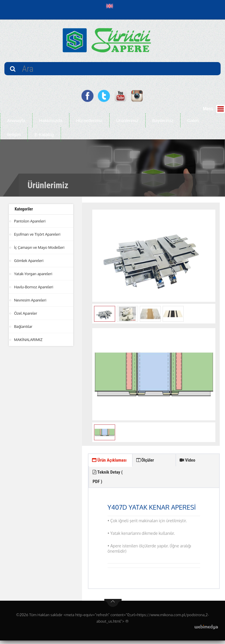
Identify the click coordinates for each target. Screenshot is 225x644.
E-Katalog (44, 135)
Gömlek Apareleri (29, 261)
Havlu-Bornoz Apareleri (34, 287)
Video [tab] (188, 461)
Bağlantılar (23, 326)
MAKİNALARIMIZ (28, 340)
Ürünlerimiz (127, 120)
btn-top (113, 607)
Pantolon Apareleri (30, 221)
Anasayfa (16, 120)
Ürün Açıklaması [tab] (102, 466)
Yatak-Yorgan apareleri (33, 274)
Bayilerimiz (163, 120)
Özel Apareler (26, 313)
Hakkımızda (51, 120)
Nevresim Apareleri (30, 300)
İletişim (14, 135)
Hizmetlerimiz (89, 120)
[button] (111, 6)
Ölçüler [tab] (146, 461)
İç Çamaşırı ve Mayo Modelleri (40, 247)
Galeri (193, 120)
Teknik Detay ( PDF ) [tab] (152, 479)
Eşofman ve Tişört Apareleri (37, 234)
